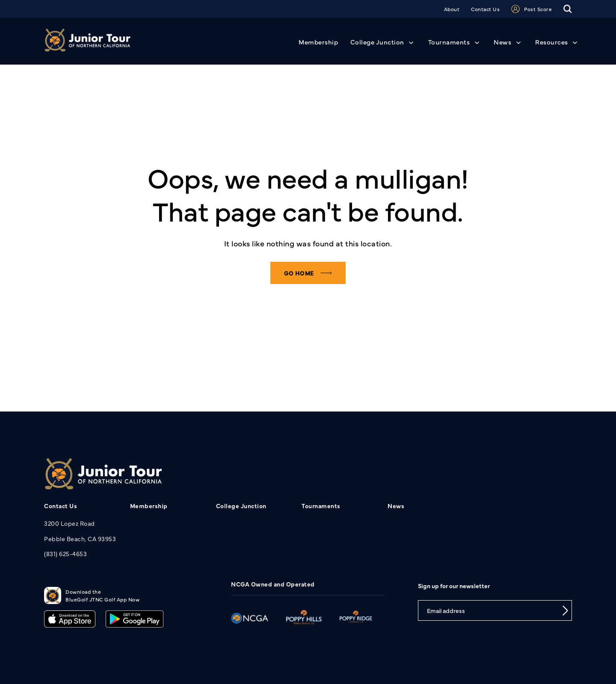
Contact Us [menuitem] (61, 506)
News (502, 42)
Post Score (532, 9)
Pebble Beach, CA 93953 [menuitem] (80, 539)
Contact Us (485, 9)
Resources (552, 42)
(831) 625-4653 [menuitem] (65, 554)
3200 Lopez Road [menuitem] (70, 523)
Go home (299, 273)
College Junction (377, 42)
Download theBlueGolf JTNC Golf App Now (92, 595)
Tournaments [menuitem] (321, 506)
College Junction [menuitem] (241, 506)
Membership (318, 42)
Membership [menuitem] (149, 506)
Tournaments (449, 42)
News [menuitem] (396, 506)
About (452, 9)
